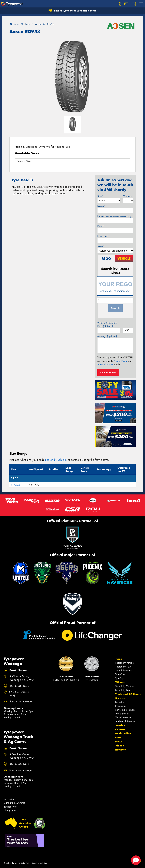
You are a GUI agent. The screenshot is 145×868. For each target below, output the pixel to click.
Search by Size (123, 667)
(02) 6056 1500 (19, 686)
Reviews (121, 750)
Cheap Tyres (10, 811)
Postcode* (103, 236)
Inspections (121, 706)
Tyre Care (120, 674)
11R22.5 (16, 485)
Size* (100, 196)
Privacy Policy (120, 361)
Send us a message (21, 702)
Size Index (9, 799)
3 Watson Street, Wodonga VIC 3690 (22, 678)
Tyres (118, 659)
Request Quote (108, 372)
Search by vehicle (55, 460)
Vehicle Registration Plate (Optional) (107, 325)
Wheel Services (123, 718)
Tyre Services (122, 714)
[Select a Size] (72, 161)
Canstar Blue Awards (14, 803)
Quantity (127, 196)
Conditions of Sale (40, 863)
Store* (101, 246)
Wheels (120, 682)
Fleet (118, 738)
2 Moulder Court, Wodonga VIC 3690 (22, 756)
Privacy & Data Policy (21, 863)
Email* (101, 226)
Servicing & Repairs (125, 710)
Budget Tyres (10, 807)
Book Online (123, 733)
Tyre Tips (120, 678)
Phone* (114, 216)
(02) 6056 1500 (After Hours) (20, 694)
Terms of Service (105, 365)
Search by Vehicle (124, 663)
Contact (120, 729)
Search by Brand (124, 671)
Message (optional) (107, 336)
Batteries (120, 702)
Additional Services (125, 721)
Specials (120, 725)
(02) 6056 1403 (19, 764)
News (119, 742)
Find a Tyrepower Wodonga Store (72, 11)
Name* (101, 206)
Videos (120, 746)
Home (14, 24)
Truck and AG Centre (128, 694)
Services (120, 698)
